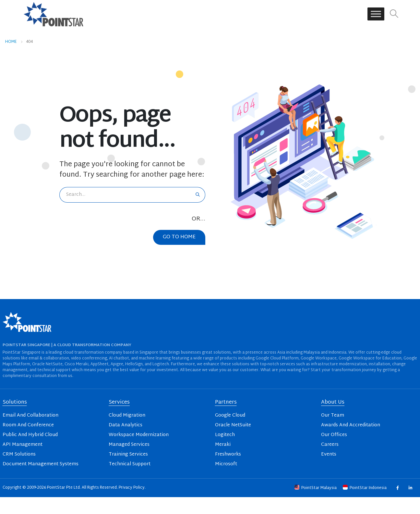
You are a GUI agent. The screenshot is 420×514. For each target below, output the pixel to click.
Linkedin (410, 488)
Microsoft (226, 464)
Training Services (128, 454)
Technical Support (130, 464)
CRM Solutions (19, 454)
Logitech (225, 435)
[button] (394, 14)
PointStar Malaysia (316, 488)
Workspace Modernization (139, 435)
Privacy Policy (132, 488)
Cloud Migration (127, 415)
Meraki (223, 445)
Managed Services (129, 445)
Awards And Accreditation (351, 425)
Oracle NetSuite (233, 425)
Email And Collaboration (30, 415)
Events (329, 454)
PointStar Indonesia (365, 488)
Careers (330, 445)
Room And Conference (28, 425)
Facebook (397, 488)
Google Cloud (230, 415)
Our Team (333, 415)
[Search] (198, 195)
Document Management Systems (41, 464)
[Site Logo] (54, 14)
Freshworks (228, 454)
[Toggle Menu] (376, 14)
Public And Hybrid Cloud (30, 435)
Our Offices (334, 435)
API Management (23, 445)
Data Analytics (126, 425)
